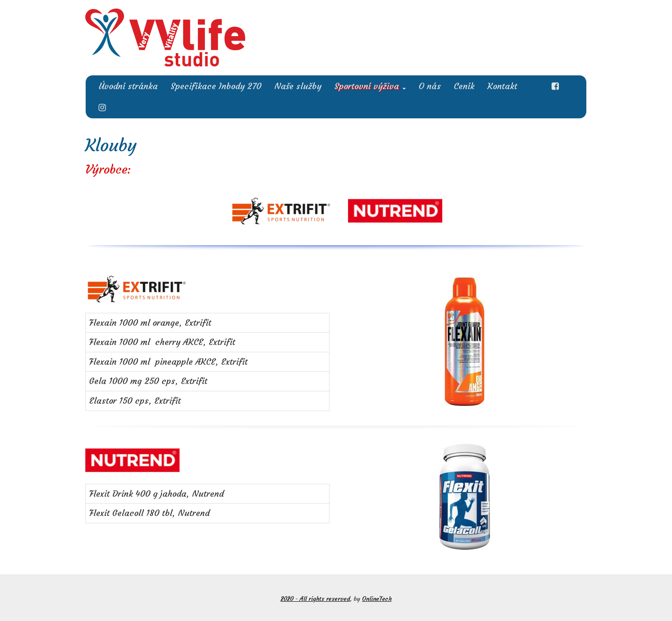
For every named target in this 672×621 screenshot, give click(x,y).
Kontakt (502, 86)
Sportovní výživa (370, 86)
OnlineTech (377, 599)
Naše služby (298, 86)
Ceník (464, 86)
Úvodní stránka (128, 86)
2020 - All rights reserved (315, 599)
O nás (430, 86)
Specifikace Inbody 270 (216, 86)
